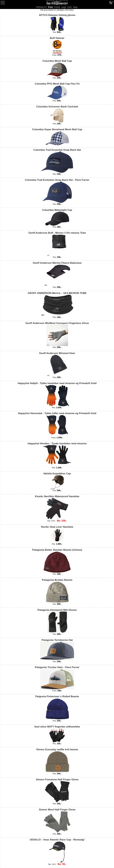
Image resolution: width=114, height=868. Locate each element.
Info (70, 7)
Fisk (51, 7)
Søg (75, 7)
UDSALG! (42, 7)
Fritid (57, 7)
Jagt (64, 7)
